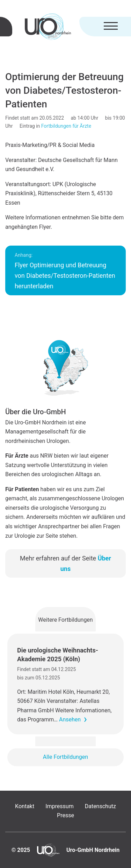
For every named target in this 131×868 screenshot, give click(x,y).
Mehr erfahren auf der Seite (65, 563)
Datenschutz (100, 806)
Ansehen (70, 719)
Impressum (60, 806)
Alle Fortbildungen (65, 757)
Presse (65, 815)
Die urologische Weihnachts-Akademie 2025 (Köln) (58, 655)
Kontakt (25, 806)
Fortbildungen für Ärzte (66, 126)
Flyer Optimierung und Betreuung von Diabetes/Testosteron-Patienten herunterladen (65, 271)
